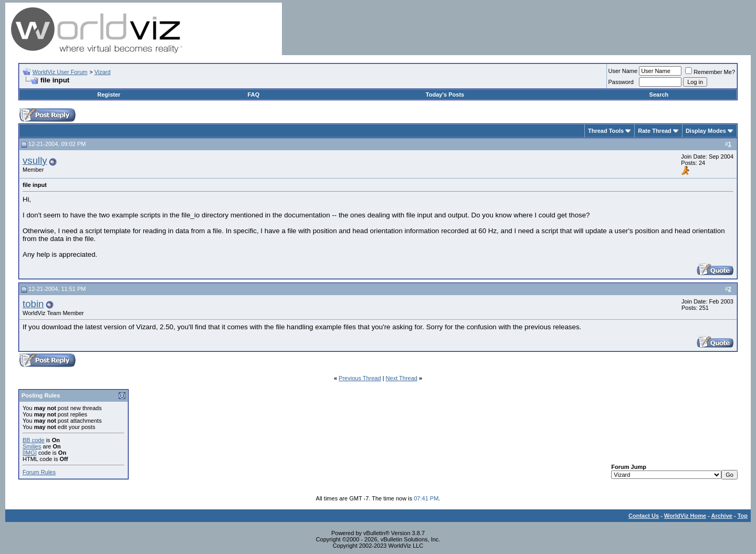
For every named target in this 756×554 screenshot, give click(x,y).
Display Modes (706, 131)
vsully (35, 160)
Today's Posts (445, 95)
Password (621, 82)
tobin (33, 304)
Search (659, 95)
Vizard (103, 72)
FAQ (254, 95)
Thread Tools (606, 131)
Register (109, 95)
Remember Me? (710, 72)
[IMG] (30, 453)
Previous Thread (360, 378)
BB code (34, 440)
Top (743, 516)
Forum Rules (39, 472)
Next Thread (402, 378)
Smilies (32, 446)
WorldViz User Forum (60, 72)
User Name (623, 71)
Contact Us (644, 516)
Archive (722, 516)
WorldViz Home (685, 516)
